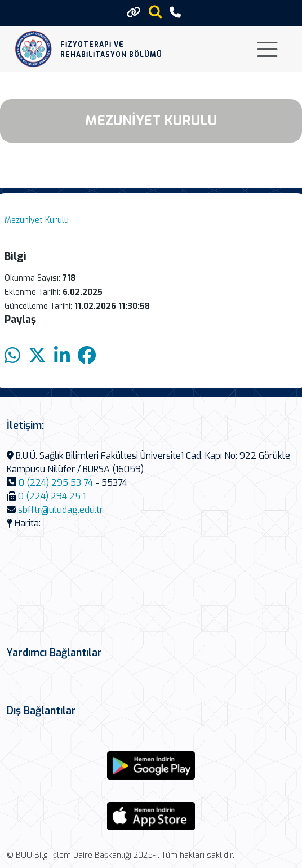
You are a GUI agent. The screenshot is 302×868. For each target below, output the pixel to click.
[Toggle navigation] (267, 49)
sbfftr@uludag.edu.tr (61, 510)
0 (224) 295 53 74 (56, 483)
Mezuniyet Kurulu (37, 220)
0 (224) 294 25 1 (52, 496)
